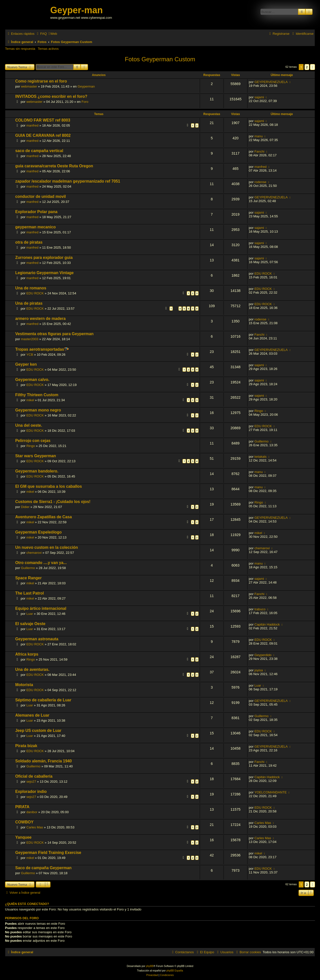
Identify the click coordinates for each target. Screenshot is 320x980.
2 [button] (307, 67)
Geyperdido (263, 655)
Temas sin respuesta (20, 49)
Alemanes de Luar (32, 715)
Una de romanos (31, 288)
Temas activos (48, 49)
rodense (260, 182)
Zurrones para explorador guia (44, 258)
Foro (85, 102)
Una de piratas (29, 303)
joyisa (259, 670)
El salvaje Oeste (30, 624)
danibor (32, 812)
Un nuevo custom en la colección (47, 547)
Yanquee (23, 837)
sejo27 (31, 782)
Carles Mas (35, 827)
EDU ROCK (263, 274)
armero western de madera (40, 319)
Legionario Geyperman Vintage (44, 273)
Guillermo (261, 441)
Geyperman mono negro (38, 410)
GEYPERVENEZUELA (271, 82)
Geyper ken (26, 364)
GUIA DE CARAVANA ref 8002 (43, 135)
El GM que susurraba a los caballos (49, 486)
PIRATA (22, 807)
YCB (30, 355)
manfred (32, 125)
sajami (259, 97)
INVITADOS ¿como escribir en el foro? (51, 96)
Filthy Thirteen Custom (37, 395)
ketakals (260, 457)
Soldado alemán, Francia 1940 (43, 761)
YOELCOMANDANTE (271, 792)
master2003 (30, 339)
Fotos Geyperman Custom (160, 59)
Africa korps (27, 654)
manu (259, 136)
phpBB (150, 966)
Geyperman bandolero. (37, 471)
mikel (30, 400)
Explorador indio (31, 792)
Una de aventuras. (32, 669)
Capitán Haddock (267, 624)
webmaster (29, 86)
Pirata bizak (26, 746)
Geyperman (86, 86)
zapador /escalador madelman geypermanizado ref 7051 (68, 181)
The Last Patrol (29, 593)
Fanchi (259, 151)
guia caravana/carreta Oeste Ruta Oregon (54, 166)
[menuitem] (41, 34)
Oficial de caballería (34, 776)
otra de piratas (29, 242)
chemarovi (34, 553)
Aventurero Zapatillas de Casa (43, 517)
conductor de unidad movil (40, 196)
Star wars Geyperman (36, 456)
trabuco (260, 609)
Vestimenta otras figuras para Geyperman (54, 334)
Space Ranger (28, 578)
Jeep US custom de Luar (38, 730)
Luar (29, 614)
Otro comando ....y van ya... (41, 563)
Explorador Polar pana (36, 212)
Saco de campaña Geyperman (43, 868)
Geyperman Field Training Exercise (48, 853)
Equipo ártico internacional (41, 608)
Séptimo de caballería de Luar (43, 700)
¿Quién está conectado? (27, 904)
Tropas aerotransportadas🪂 (42, 349)
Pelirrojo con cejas (33, 441)
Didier (25, 507)
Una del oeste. (29, 425)
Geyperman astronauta (37, 639)
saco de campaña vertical (39, 151)
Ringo (259, 411)
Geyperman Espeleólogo (38, 532)
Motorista (24, 685)
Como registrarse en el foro (41, 81)
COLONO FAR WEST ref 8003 (43, 120)
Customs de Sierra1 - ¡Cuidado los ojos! (53, 502)
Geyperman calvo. (32, 380)
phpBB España (175, 971)
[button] (312, 67)
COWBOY (24, 822)
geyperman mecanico (35, 227)
